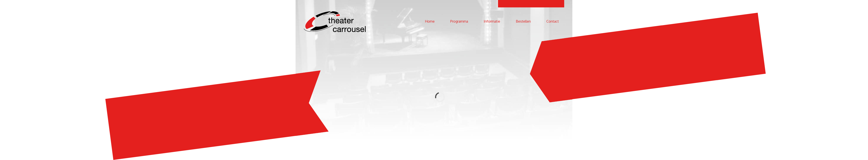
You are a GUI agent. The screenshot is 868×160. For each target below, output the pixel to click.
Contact (553, 21)
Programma (459, 21)
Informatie (492, 21)
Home (430, 21)
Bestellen (523, 21)
